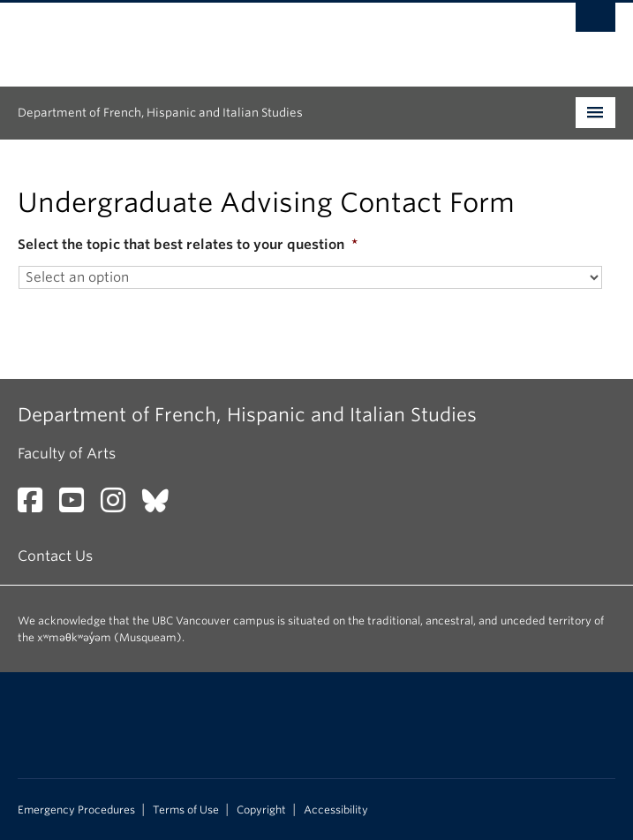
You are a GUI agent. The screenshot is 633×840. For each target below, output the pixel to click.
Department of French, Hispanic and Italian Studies (160, 113)
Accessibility (336, 810)
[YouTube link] (78, 506)
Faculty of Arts (67, 454)
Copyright (261, 810)
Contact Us (55, 556)
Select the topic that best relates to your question (188, 245)
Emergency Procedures (76, 810)
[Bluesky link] (162, 506)
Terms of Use (186, 810)
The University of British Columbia (227, 36)
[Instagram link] (120, 506)
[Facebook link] (37, 506)
